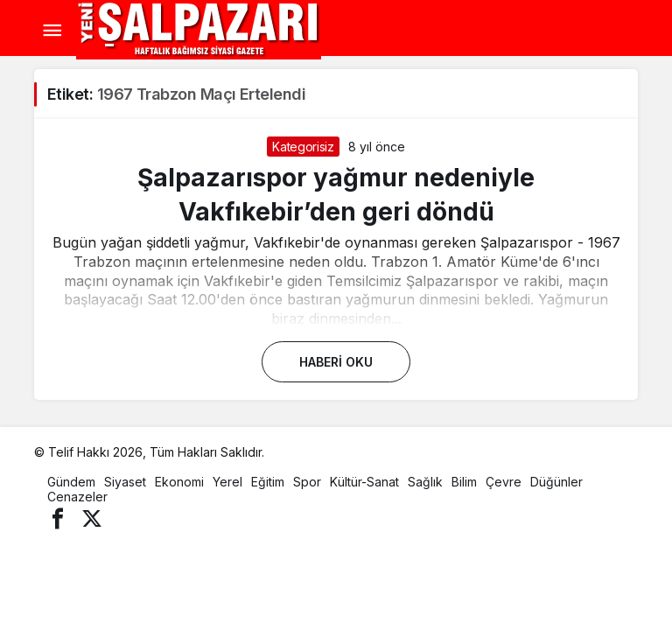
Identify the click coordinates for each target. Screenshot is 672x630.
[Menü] (52, 31)
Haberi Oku (336, 362)
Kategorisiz (303, 147)
